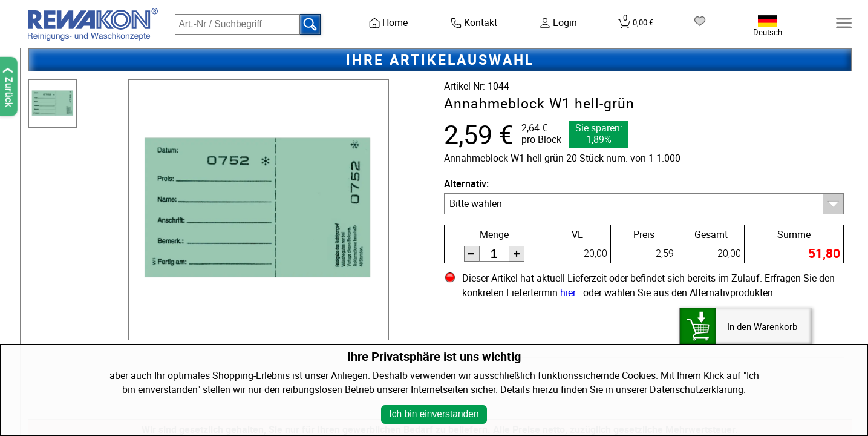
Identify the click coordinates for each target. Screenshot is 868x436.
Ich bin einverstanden (434, 414)
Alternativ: (466, 184)
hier (569, 293)
